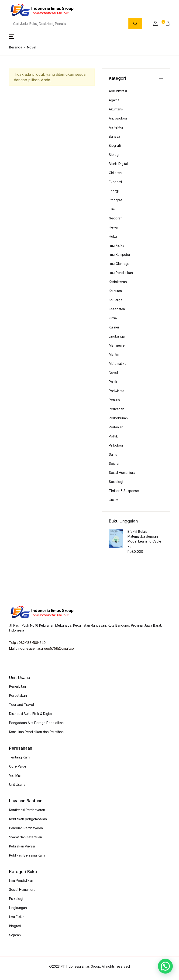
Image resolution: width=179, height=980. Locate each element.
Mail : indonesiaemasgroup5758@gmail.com (43, 648)
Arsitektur (116, 127)
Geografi (116, 218)
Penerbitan (17, 686)
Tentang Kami (20, 757)
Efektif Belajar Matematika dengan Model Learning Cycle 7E (144, 539)
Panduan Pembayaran (26, 828)
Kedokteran (118, 282)
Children (115, 173)
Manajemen (118, 345)
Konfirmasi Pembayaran (27, 810)
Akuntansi (116, 109)
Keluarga (116, 300)
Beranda (16, 47)
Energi (114, 191)
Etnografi (116, 200)
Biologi (114, 155)
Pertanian (116, 427)
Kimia (113, 318)
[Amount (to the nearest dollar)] (69, 24)
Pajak (113, 382)
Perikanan (117, 409)
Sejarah (115, 463)
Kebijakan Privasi (22, 846)
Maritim (114, 354)
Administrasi (118, 91)
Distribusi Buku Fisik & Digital (31, 714)
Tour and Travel (21, 705)
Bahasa (114, 136)
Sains (113, 454)
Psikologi (116, 445)
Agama (114, 100)
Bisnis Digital (118, 164)
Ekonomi (115, 182)
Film (112, 209)
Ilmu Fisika (117, 245)
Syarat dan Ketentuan (26, 837)
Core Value (18, 766)
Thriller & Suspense (124, 491)
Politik (113, 436)
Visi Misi (15, 775)
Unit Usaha (17, 784)
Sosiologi (116, 482)
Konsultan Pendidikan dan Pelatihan (36, 732)
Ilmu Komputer (120, 254)
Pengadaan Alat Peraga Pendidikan (36, 723)
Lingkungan (118, 336)
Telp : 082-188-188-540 (27, 643)
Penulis (114, 400)
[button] (155, 24)
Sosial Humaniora (122, 473)
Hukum (114, 236)
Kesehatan (117, 309)
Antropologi (118, 118)
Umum (114, 500)
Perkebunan (118, 418)
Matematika (118, 364)
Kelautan (115, 291)
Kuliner (114, 327)
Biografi (115, 145)
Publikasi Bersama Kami (27, 855)
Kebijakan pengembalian (28, 819)
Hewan (114, 227)
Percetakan (18, 695)
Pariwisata (117, 391)
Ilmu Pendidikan (121, 273)
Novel (113, 373)
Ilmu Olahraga (119, 264)
